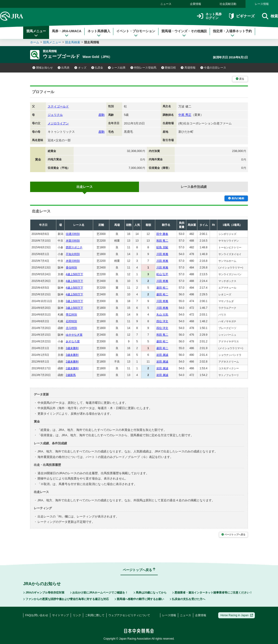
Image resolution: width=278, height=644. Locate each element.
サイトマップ (60, 615)
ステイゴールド (58, 106)
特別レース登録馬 (143, 68)
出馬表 (64, 68)
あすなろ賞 (73, 341)
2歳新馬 (71, 375)
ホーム (35, 42)
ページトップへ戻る (233, 535)
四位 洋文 (162, 321)
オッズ (80, 68)
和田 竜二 (162, 241)
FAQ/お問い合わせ (37, 615)
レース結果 (117, 68)
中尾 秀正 (185, 115)
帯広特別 (71, 315)
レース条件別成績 (194, 187)
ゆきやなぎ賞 (74, 335)
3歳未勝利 (72, 348)
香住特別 (71, 268)
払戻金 (97, 68)
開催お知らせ (43, 68)
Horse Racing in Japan (237, 615)
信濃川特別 (73, 234)
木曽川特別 (73, 241)
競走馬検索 (73, 42)
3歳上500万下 (74, 301)
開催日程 (169, 68)
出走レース (85, 187)
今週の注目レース (213, 68)
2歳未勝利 (72, 362)
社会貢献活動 (228, 4)
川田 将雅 (162, 254)
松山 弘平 (162, 274)
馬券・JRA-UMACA (67, 33)
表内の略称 (236, 198)
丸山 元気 (162, 315)
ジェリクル (55, 115)
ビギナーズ (242, 16)
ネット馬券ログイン (209, 16)
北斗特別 (71, 328)
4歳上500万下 (74, 274)
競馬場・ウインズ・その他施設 (184, 33)
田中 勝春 (162, 234)
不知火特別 (73, 254)
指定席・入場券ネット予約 (232, 33)
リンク (77, 615)
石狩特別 (71, 321)
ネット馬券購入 (99, 33)
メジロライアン (58, 123)
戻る (240, 79)
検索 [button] (270, 16)
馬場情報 (188, 68)
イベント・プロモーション (136, 33)
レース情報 (262, 4)
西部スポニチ (74, 247)
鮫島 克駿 (162, 247)
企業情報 (196, 4)
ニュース (166, 4)
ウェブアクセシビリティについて (129, 615)
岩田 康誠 (162, 355)
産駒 (101, 115)
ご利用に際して (95, 615)
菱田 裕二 (162, 288)
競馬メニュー (36, 33)
